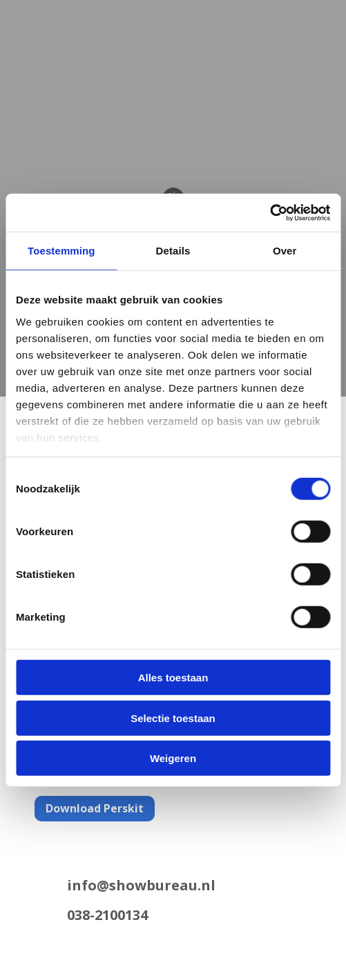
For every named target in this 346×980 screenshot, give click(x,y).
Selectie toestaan (173, 718)
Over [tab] (285, 251)
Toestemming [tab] (61, 251)
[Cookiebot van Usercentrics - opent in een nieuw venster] (270, 212)
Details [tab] (173, 251)
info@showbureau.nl (141, 885)
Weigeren (173, 758)
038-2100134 (107, 915)
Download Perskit (95, 808)
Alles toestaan (173, 678)
